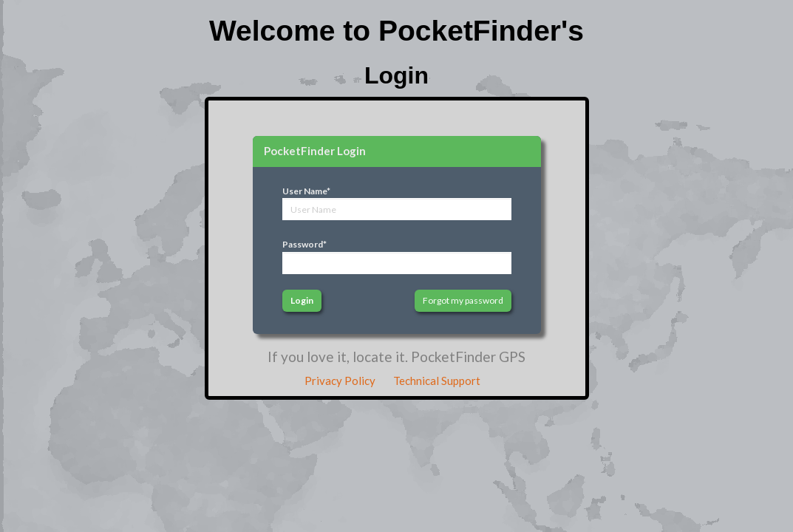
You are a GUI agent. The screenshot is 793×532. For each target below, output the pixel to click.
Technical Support (437, 381)
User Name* (306, 191)
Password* (304, 244)
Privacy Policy (340, 381)
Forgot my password (463, 300)
